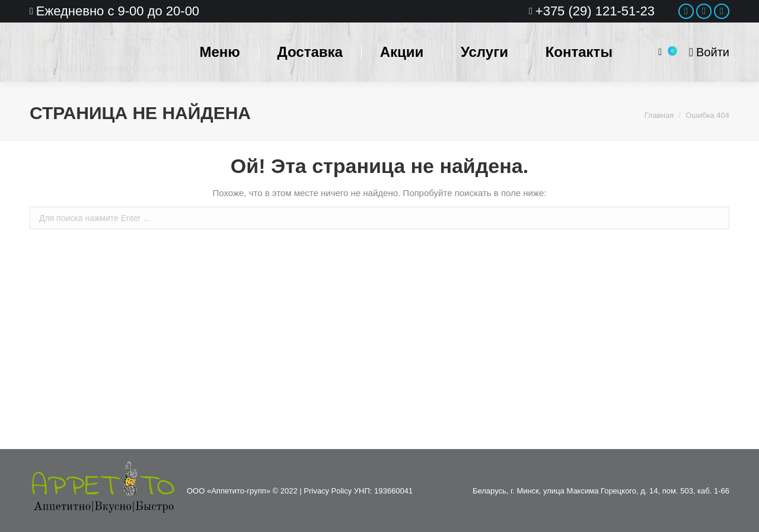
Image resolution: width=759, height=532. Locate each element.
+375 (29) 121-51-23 (595, 11)
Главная (659, 115)
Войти (709, 52)
